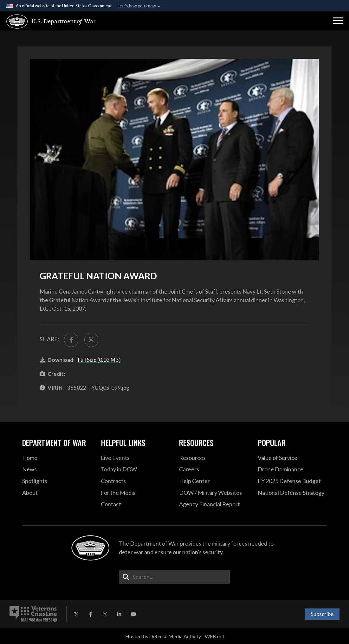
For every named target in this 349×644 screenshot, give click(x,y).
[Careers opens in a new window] (214, 469)
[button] (338, 21)
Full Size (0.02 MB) (99, 360)
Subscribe (322, 614)
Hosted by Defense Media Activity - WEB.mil (174, 636)
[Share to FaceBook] (71, 340)
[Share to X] (91, 340)
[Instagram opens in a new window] (105, 614)
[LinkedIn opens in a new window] (119, 614)
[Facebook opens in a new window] (91, 614)
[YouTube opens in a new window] (133, 614)
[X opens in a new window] (76, 614)
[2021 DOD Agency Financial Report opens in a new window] (214, 504)
